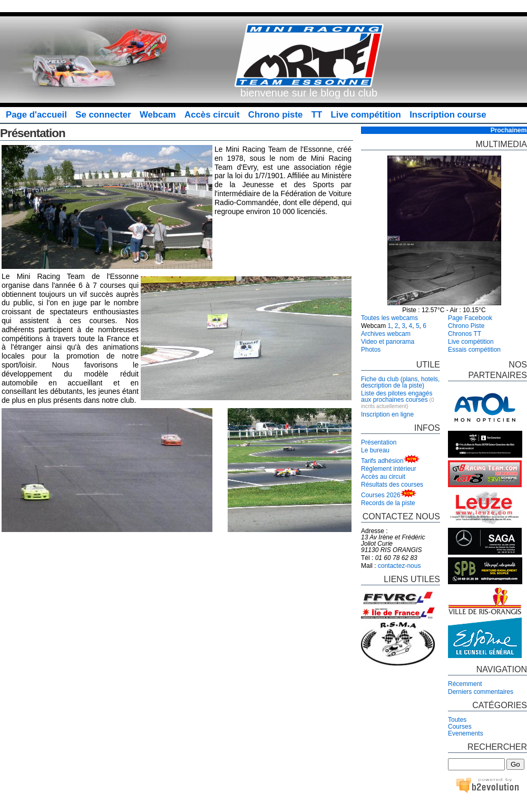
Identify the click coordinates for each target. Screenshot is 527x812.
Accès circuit (212, 115)
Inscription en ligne (387, 414)
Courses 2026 (381, 495)
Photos (371, 350)
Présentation (379, 442)
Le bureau (375, 450)
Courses (460, 727)
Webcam (158, 115)
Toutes (457, 720)
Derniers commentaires (481, 692)
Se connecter (103, 115)
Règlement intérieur (389, 469)
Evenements (466, 733)
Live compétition (366, 115)
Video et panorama (388, 342)
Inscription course (448, 115)
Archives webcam (386, 334)
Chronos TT (465, 334)
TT (317, 115)
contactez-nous (399, 566)
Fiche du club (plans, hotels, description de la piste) (400, 382)
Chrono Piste (466, 326)
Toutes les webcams (389, 318)
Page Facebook (470, 318)
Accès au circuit (383, 477)
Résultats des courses (392, 485)
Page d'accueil (36, 115)
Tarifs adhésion (382, 461)
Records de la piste (388, 503)
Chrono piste (275, 115)
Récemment (465, 684)
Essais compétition (474, 350)
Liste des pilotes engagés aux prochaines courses (397, 397)
